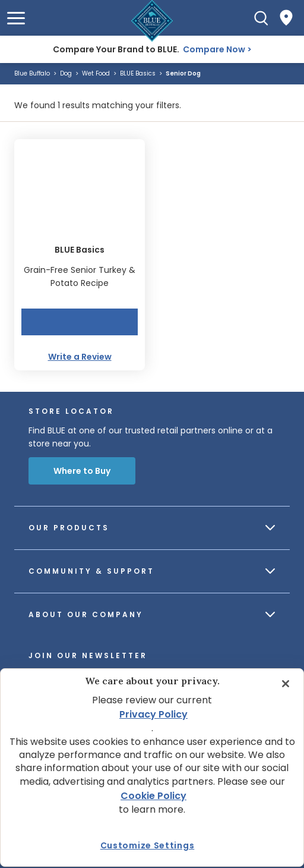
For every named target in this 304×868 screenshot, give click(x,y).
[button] (16, 18)
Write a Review (80, 357)
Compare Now (214, 49)
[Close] (286, 684)
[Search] (261, 18)
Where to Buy (82, 471)
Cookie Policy (153, 796)
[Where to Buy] (286, 18)
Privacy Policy (153, 714)
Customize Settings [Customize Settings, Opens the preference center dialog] (148, 845)
